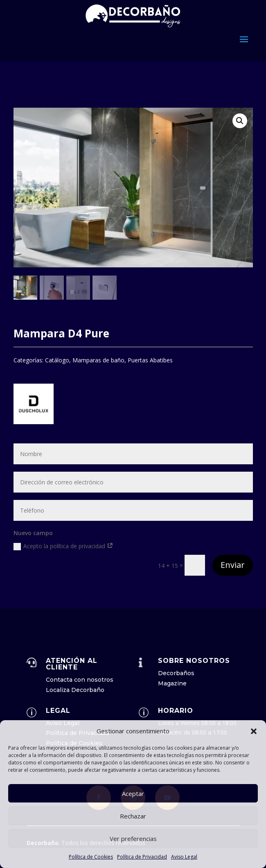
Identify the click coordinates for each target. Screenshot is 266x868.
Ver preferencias (133, 839)
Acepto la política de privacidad (63, 546)
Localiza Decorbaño (75, 690)
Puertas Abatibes (150, 360)
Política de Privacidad (142, 857)
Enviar (233, 565)
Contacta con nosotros (80, 680)
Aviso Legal (184, 857)
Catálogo (57, 360)
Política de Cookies (91, 857)
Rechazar (133, 816)
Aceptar (133, 793)
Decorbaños (176, 673)
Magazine (172, 683)
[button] (254, 731)
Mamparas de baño (98, 360)
